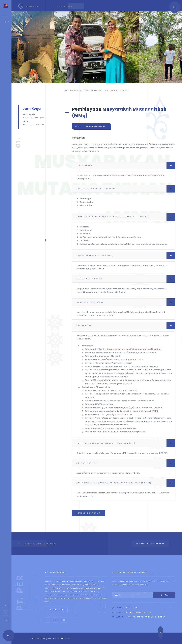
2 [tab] (97, 77)
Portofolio (56, 610)
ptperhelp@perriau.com (138, 612)
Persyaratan (126, 326)
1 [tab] (93, 77)
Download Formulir (89, 513)
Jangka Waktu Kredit (126, 279)
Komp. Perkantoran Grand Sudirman (146, 617)
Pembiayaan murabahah (150, 544)
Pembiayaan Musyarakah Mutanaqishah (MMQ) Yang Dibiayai (126, 217)
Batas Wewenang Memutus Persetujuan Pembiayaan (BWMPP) (126, 483)
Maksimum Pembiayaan (126, 302)
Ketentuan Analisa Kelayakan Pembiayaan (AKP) (126, 443)
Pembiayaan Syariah (96, 126)
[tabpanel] (97, 47)
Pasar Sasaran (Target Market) (126, 189)
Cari (164, 595)
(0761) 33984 (132, 608)
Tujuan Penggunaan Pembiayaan (126, 255)
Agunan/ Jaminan (126, 463)
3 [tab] (100, 77)
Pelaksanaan (126, 165)
